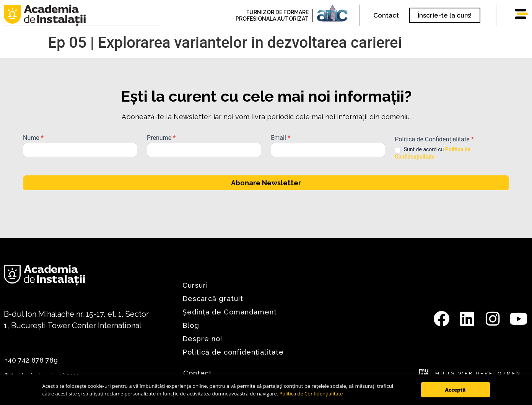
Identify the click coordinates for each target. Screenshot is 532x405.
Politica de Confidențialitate (311, 394)
